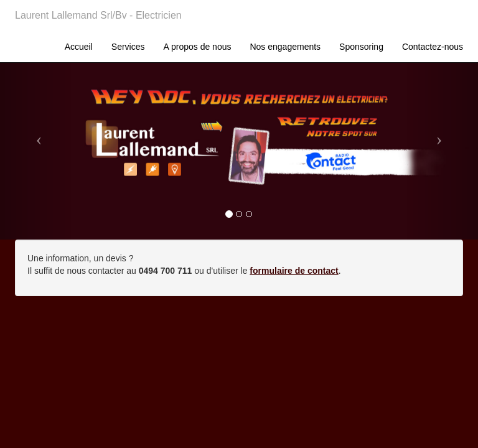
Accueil (79, 47)
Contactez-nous (433, 47)
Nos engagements (285, 47)
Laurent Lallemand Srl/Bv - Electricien (98, 15)
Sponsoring (361, 47)
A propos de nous (197, 47)
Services (128, 47)
